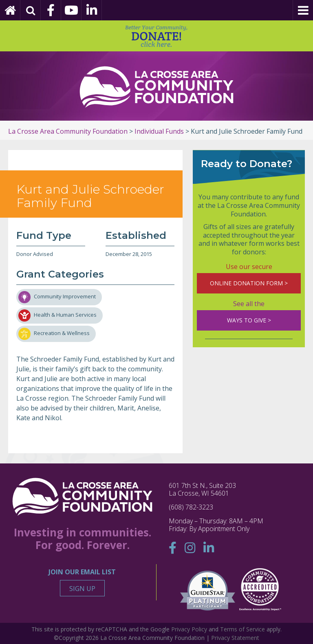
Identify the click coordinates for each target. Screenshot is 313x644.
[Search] (31, 10)
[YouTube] (71, 10)
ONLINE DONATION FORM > (249, 283)
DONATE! (156, 36)
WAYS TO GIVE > (249, 320)
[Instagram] (190, 548)
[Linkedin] (92, 10)
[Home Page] (10, 10)
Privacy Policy (189, 629)
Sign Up (82, 589)
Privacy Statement (235, 638)
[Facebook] (51, 10)
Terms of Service (242, 629)
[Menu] (303, 10)
